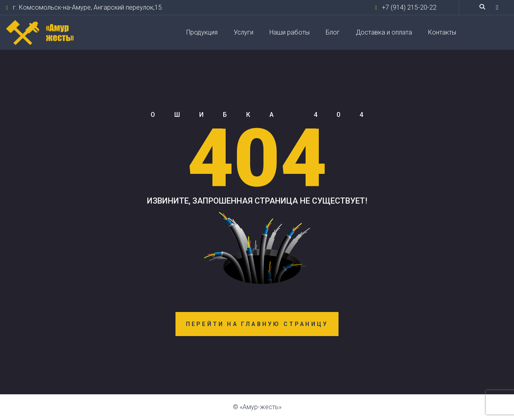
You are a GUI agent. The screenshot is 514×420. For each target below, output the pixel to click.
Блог (333, 32)
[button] (497, 7)
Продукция (202, 32)
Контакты (442, 32)
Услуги (244, 32)
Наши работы (290, 32)
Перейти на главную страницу (257, 324)
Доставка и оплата (384, 32)
